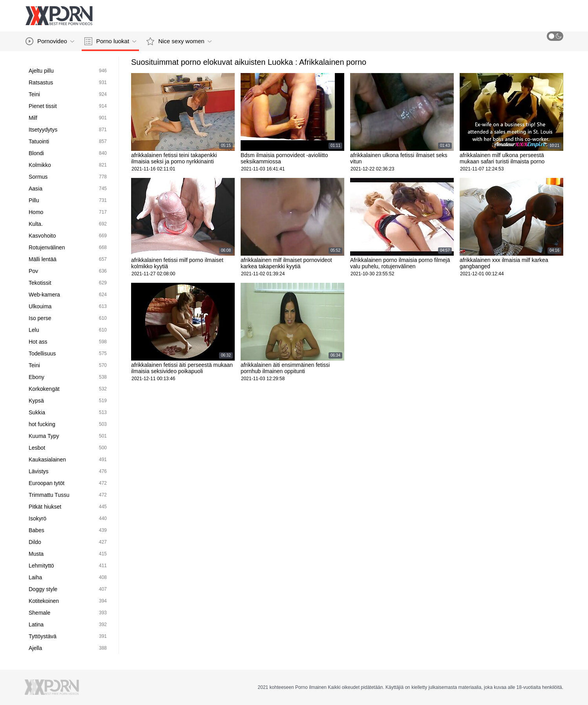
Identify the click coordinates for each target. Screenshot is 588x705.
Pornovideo (50, 41)
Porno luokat (110, 41)
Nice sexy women (179, 41)
